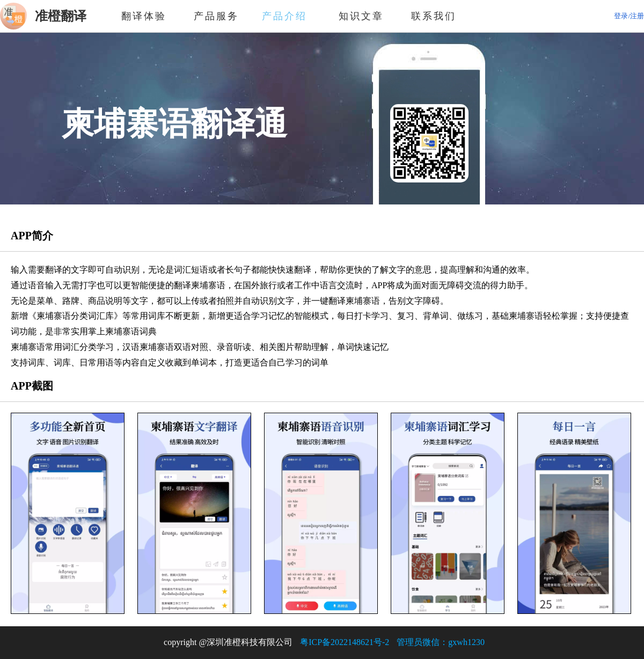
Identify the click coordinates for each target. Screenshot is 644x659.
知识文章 (361, 16)
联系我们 (434, 16)
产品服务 (216, 16)
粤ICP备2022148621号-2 (345, 642)
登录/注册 (629, 16)
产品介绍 (289, 16)
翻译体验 (144, 16)
